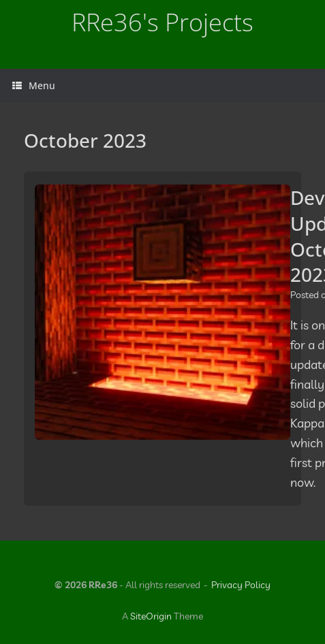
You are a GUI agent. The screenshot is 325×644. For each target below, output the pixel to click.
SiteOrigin (151, 616)
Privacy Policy (241, 585)
